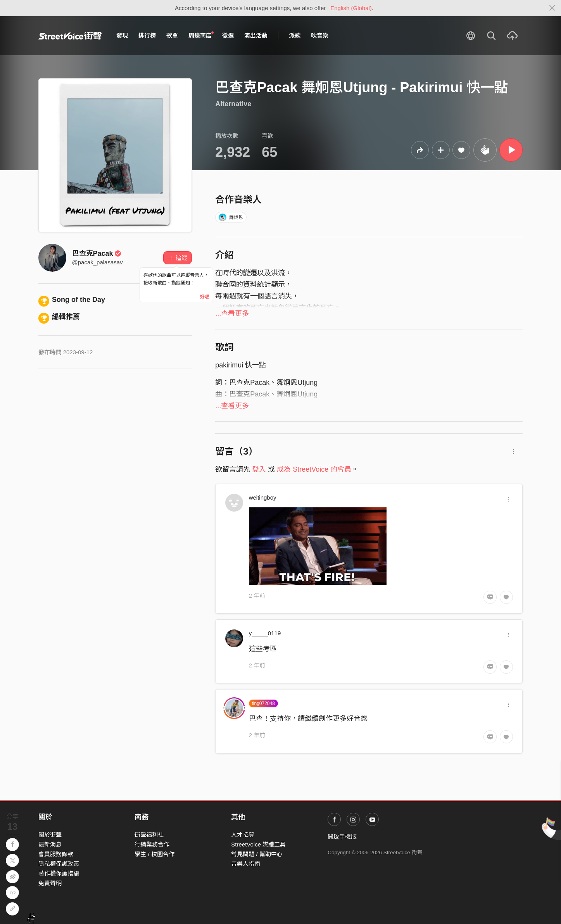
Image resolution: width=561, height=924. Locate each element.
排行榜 (147, 35)
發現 (122, 35)
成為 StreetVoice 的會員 (314, 469)
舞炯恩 (231, 217)
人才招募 (243, 835)
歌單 (172, 35)
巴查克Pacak (97, 253)
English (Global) (351, 8)
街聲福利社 (149, 835)
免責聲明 (50, 883)
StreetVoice (70, 36)
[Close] (552, 8)
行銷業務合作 (152, 844)
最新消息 (50, 844)
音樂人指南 (246, 864)
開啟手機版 (342, 837)
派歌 (295, 35)
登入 (259, 469)
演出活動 (256, 35)
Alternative (233, 104)
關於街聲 (50, 835)
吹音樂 (320, 35)
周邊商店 (201, 35)
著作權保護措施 (59, 873)
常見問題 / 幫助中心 (257, 854)
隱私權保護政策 (59, 864)
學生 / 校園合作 (154, 854)
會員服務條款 (56, 854)
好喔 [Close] (205, 297)
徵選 (228, 35)
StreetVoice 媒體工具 (258, 844)
